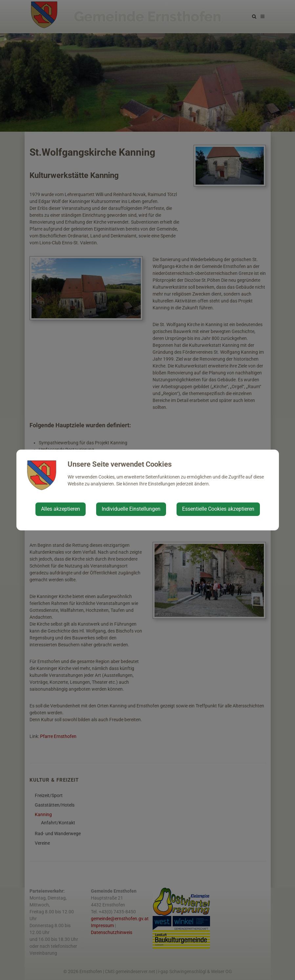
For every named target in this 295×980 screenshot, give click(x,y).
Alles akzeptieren (61, 509)
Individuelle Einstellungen (131, 509)
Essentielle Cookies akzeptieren (218, 509)
